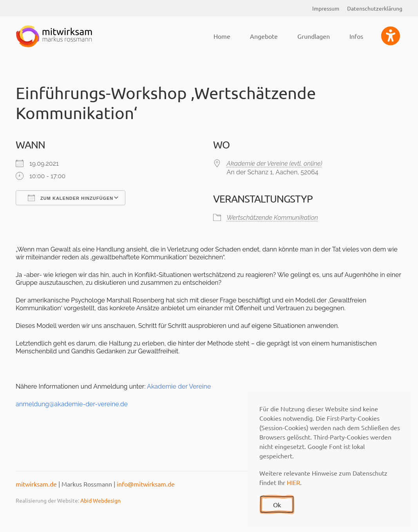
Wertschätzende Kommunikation (272, 218)
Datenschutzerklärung (375, 8)
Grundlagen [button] (314, 36)
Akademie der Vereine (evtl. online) (275, 164)
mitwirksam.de (36, 484)
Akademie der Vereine (179, 386)
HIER (293, 482)
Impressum (326, 8)
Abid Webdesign (100, 500)
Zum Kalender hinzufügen (71, 198)
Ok (277, 505)
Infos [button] (356, 36)
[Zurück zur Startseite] (55, 36)
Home (222, 36)
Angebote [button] (264, 36)
